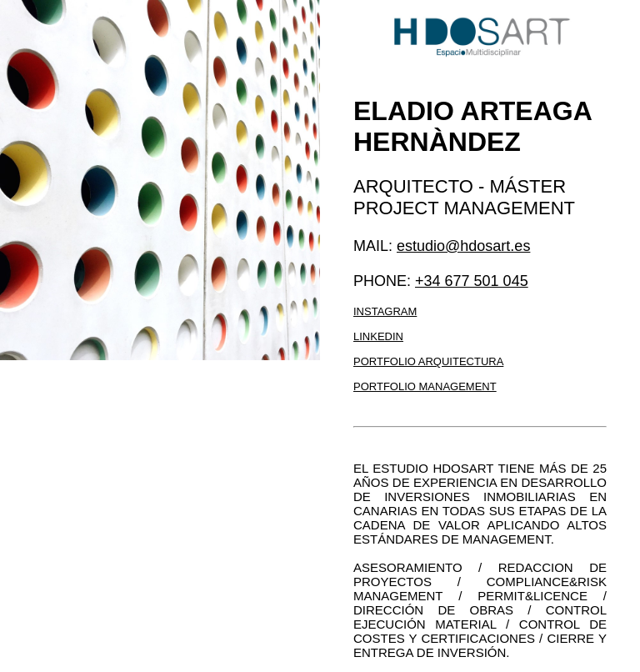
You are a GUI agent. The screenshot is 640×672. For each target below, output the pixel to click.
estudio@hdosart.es (463, 246)
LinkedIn (378, 336)
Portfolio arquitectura (428, 361)
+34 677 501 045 (472, 281)
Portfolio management (425, 386)
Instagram (385, 311)
